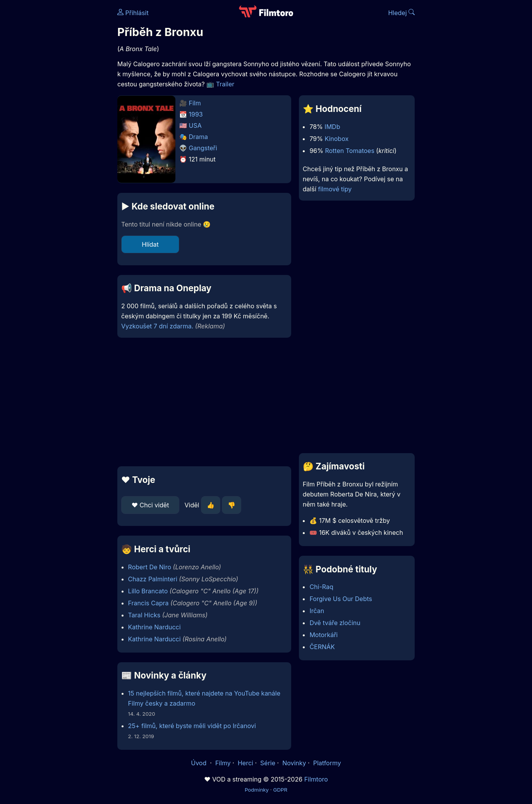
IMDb (332, 127)
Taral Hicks (144, 615)
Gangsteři (203, 148)
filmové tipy (335, 189)
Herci (245, 763)
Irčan (317, 611)
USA (195, 125)
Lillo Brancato (148, 591)
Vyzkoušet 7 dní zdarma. (157, 326)
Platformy (327, 763)
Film (195, 103)
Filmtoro (316, 779)
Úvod (199, 763)
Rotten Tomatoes (349, 151)
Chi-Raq (321, 587)
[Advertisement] (61, 119)
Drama (199, 137)
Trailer (225, 84)
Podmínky (257, 790)
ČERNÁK (322, 647)
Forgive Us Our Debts (341, 599)
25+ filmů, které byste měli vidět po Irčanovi (192, 726)
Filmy (223, 763)
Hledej (401, 13)
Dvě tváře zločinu (335, 623)
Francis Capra (148, 603)
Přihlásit (133, 13)
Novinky (294, 763)
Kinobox (336, 139)
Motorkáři (323, 635)
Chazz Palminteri (153, 579)
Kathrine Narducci (154, 627)
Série (268, 763)
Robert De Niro (150, 567)
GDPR (280, 790)
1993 (196, 114)
